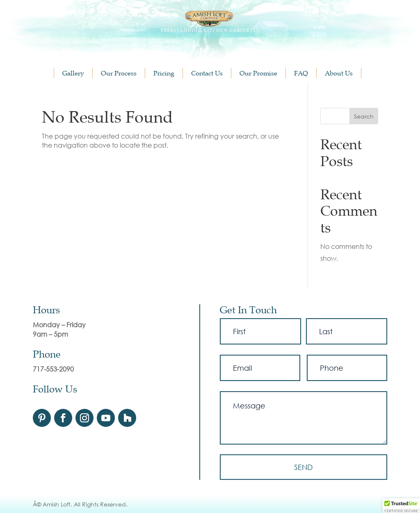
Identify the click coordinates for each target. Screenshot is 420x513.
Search (364, 116)
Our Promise (258, 73)
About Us (339, 73)
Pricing (164, 73)
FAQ (301, 73)
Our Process (119, 73)
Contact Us (207, 73)
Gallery (73, 73)
